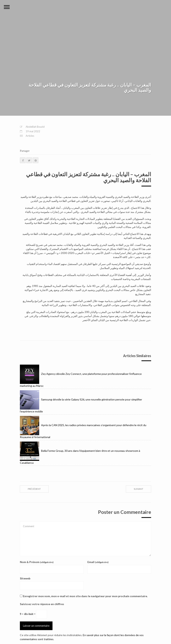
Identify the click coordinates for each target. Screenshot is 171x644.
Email (98, 562)
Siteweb (25, 578)
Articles (30, 136)
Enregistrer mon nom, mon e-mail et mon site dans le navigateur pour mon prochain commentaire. (85, 596)
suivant (138, 489)
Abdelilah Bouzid (35, 127)
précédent (34, 489)
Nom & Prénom (37, 562)
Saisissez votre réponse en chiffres (42, 604)
